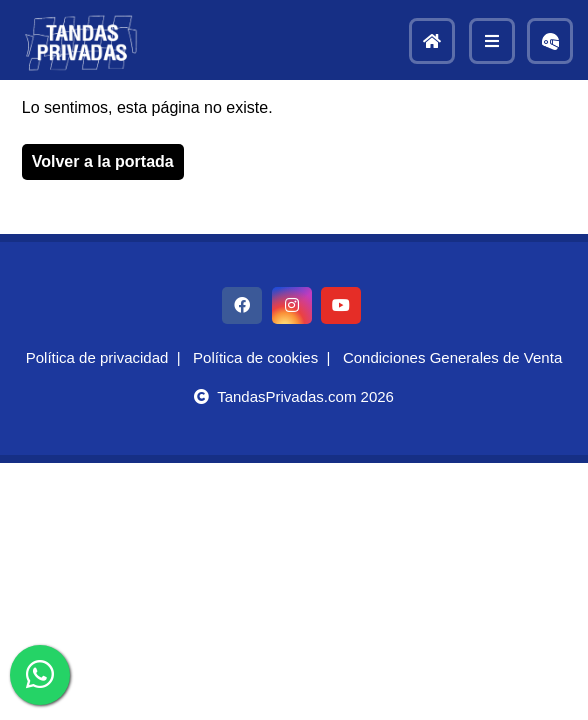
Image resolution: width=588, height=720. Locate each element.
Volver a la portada (103, 161)
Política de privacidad (97, 357)
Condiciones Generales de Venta (452, 357)
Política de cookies (255, 357)
